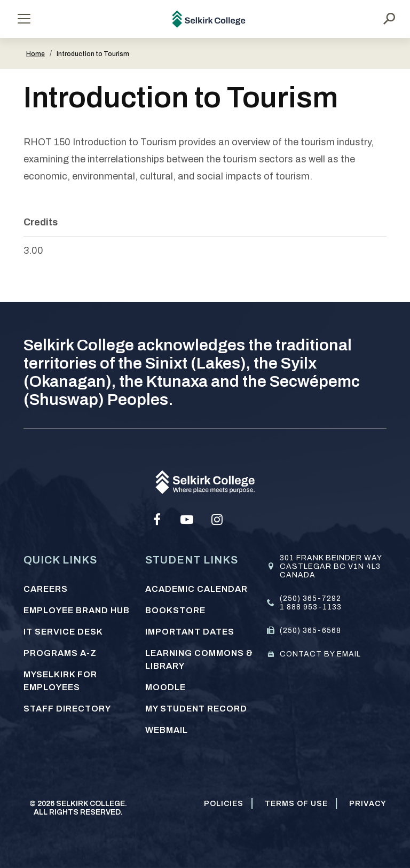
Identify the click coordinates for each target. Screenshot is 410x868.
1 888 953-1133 (311, 607)
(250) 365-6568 (310, 631)
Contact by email (320, 654)
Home (36, 54)
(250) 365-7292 (310, 599)
